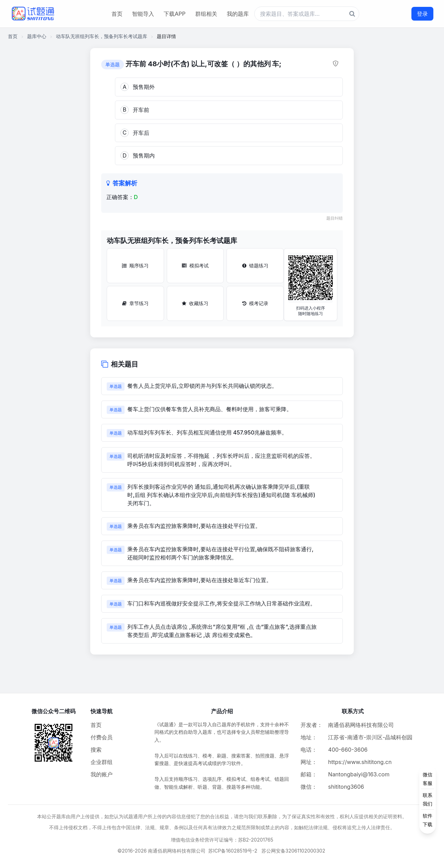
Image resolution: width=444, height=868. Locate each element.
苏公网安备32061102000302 (293, 851)
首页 (117, 14)
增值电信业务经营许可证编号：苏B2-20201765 (222, 840)
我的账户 (102, 774)
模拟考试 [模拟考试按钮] (195, 265)
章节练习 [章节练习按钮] (135, 303)
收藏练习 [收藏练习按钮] (195, 303)
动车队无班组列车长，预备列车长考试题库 (102, 36)
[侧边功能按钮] (428, 799)
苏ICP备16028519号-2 (233, 851)
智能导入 (143, 14)
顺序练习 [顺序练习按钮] (135, 265)
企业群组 (102, 762)
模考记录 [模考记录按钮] (255, 303)
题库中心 (37, 36)
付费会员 (102, 737)
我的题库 (238, 14)
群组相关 (206, 14)
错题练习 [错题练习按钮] (255, 265)
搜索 (96, 750)
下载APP (174, 14)
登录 (422, 14)
